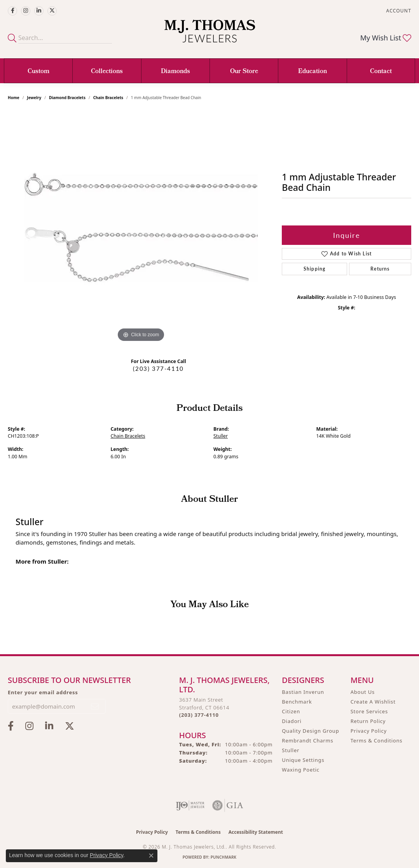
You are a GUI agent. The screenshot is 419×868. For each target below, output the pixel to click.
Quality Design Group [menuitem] (310, 731)
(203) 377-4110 (158, 369)
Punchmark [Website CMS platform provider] (224, 857)
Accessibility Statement (256, 832)
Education (313, 72)
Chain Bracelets (108, 98)
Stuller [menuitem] (291, 750)
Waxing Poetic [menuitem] (301, 770)
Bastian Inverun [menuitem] (303, 692)
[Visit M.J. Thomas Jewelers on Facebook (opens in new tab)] (12, 11)
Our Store (244, 72)
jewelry (34, 98)
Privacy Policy (369, 731)
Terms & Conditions (377, 741)
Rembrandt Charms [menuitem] (307, 741)
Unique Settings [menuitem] (303, 760)
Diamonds (175, 72)
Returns (380, 269)
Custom (38, 72)
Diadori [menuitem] (292, 721)
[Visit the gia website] (228, 805)
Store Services (369, 711)
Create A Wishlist (373, 702)
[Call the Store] (199, 715)
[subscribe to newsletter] (95, 706)
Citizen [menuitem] (291, 711)
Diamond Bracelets (67, 98)
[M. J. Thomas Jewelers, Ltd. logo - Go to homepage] (210, 35)
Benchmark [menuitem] (297, 702)
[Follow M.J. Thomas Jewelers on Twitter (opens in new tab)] (52, 11)
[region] (141, 227)
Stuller (221, 436)
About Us (363, 692)
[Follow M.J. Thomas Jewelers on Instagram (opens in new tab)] (26, 11)
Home (14, 98)
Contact (381, 72)
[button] (398, 11)
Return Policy (368, 721)
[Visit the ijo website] (190, 805)
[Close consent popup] (151, 856)
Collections (107, 72)
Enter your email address (43, 692)
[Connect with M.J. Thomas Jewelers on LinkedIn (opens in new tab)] (39, 11)
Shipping (315, 269)
